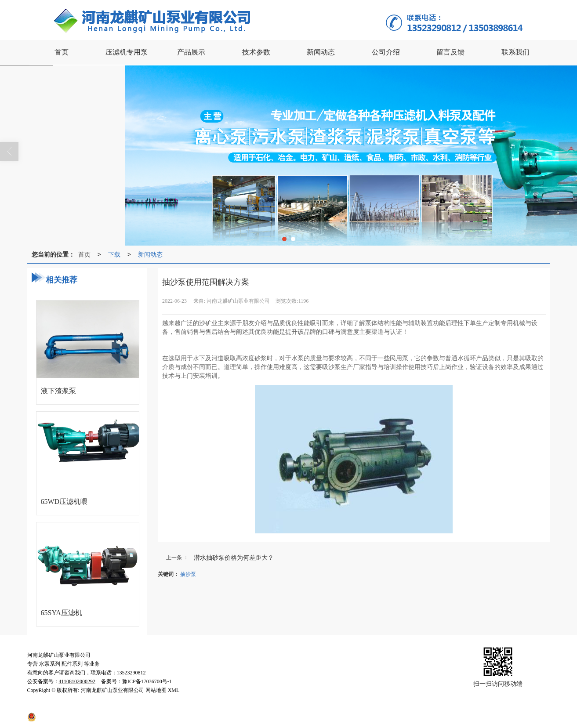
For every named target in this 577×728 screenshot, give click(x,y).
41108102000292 (64, 717)
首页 (84, 254)
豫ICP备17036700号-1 (296, 708)
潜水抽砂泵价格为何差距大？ (234, 558)
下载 (114, 254)
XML (242, 708)
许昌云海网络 (188, 708)
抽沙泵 (188, 574)
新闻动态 (150, 254)
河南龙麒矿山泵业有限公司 (112, 708)
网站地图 (220, 708)
